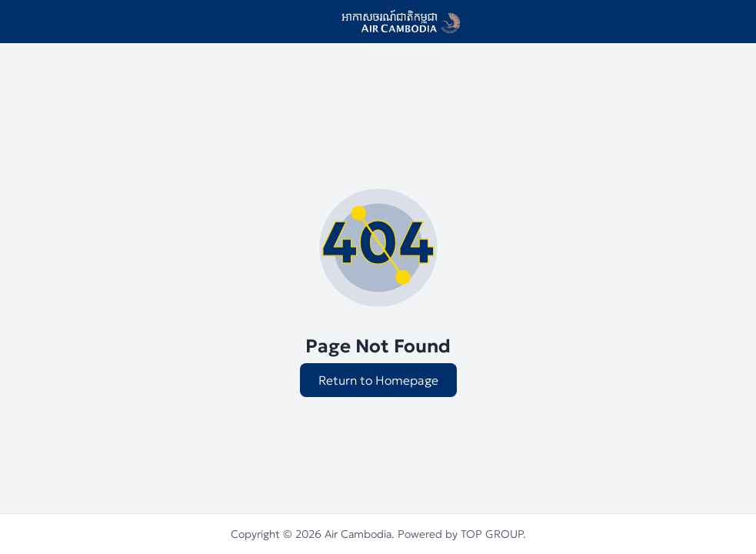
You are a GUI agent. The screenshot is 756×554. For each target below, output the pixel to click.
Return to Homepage (378, 380)
